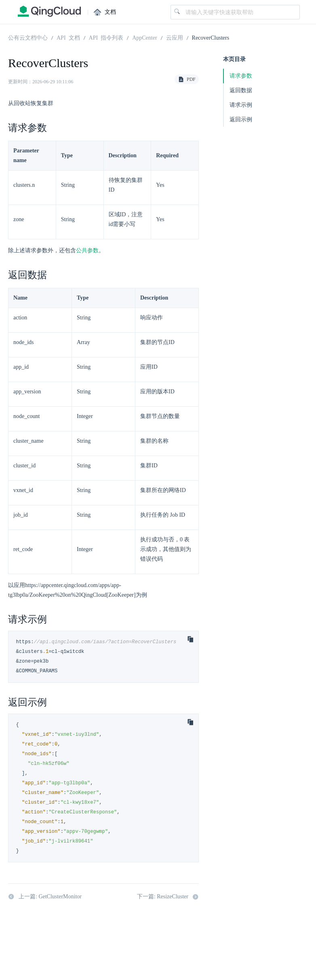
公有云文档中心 (28, 37)
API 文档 (68, 37)
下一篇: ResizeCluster (168, 897)
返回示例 (241, 119)
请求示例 (241, 105)
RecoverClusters (211, 37)
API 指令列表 (106, 37)
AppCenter (144, 37)
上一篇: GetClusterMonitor (45, 897)
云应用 (175, 37)
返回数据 (241, 90)
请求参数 (241, 76)
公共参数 (87, 250)
